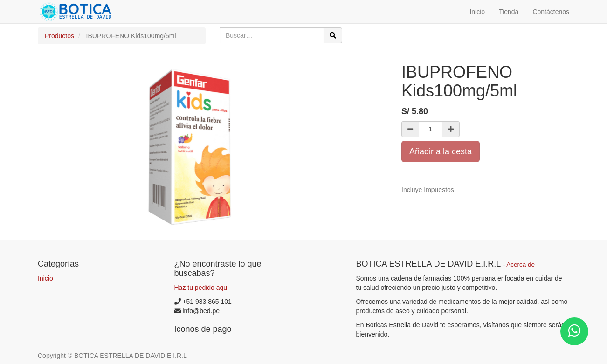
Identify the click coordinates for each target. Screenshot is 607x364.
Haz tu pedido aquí (202, 288)
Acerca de (521, 264)
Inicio (45, 278)
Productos (59, 36)
